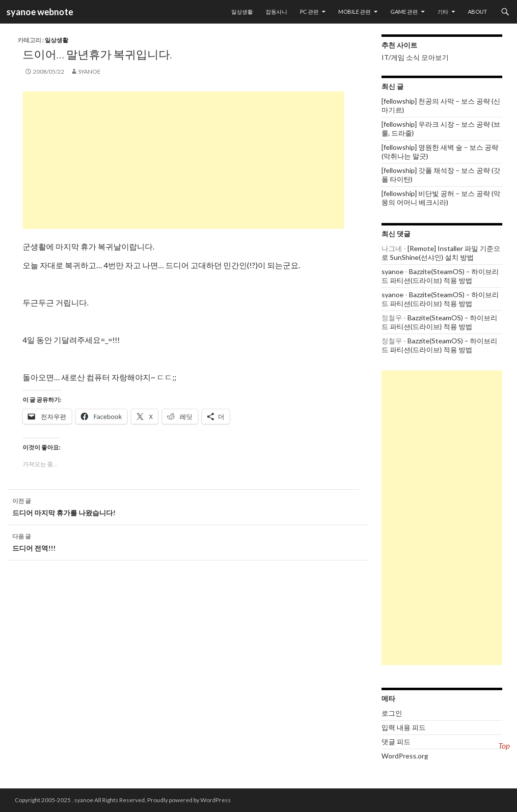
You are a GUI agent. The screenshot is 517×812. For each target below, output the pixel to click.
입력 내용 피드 (404, 727)
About (477, 12)
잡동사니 (276, 12)
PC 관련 (309, 12)
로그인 (392, 713)
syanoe (89, 71)
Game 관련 (404, 12)
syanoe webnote (39, 12)
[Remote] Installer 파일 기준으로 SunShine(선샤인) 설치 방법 (441, 253)
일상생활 (242, 12)
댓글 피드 (396, 742)
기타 (443, 12)
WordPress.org (405, 756)
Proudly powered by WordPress (189, 800)
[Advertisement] (183, 160)
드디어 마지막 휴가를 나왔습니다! (188, 506)
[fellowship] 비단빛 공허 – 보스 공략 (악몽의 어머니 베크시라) (441, 198)
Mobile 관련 (354, 12)
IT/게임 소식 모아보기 (415, 57)
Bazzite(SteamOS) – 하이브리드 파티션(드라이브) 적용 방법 (440, 276)
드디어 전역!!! (188, 541)
